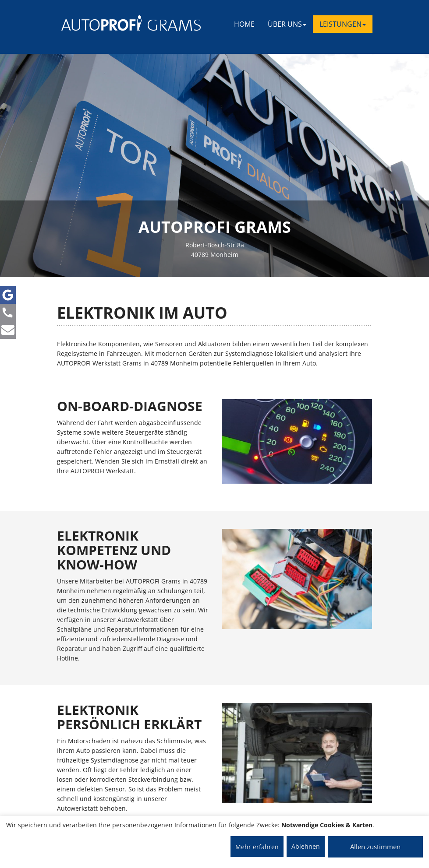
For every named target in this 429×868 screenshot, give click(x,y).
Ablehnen (306, 846)
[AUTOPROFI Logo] (96, 23)
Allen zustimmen (375, 847)
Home (244, 24)
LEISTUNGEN (343, 24)
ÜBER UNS (287, 24)
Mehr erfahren (257, 847)
